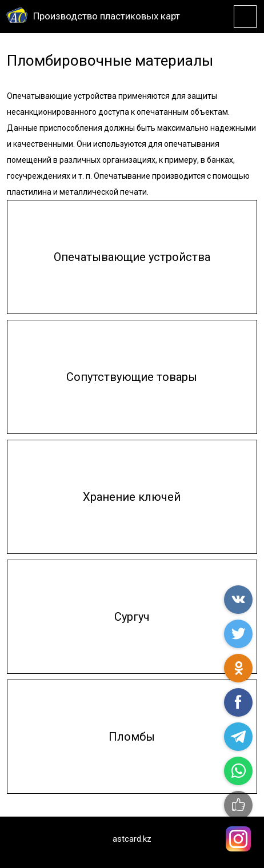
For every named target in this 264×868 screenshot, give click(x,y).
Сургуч (132, 617)
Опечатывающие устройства (132, 257)
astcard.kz (132, 839)
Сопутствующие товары (132, 377)
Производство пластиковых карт (107, 16)
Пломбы (132, 737)
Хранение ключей (132, 497)
